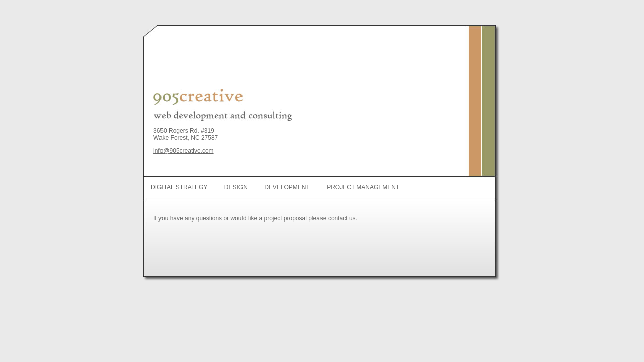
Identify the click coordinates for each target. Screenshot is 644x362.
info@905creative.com (184, 151)
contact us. (343, 218)
